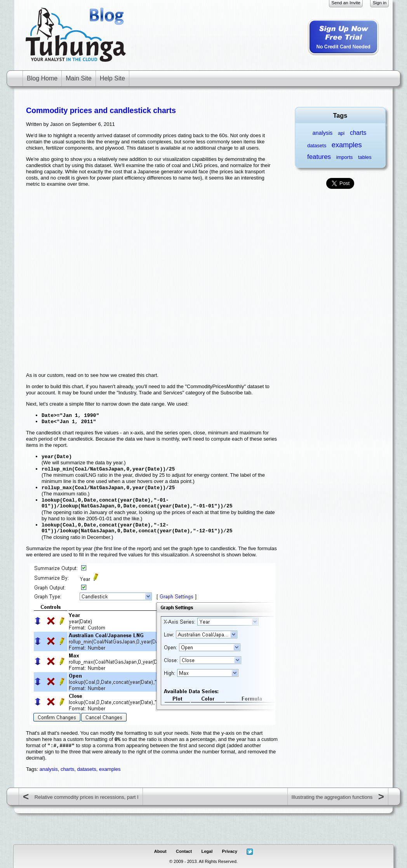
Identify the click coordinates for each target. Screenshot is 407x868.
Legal (207, 851)
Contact (184, 851)
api (341, 133)
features (319, 157)
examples (110, 769)
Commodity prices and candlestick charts (101, 110)
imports (345, 157)
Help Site (112, 78)
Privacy (230, 851)
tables (365, 157)
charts (67, 769)
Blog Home (42, 78)
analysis (49, 769)
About (160, 851)
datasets (87, 769)
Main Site (79, 78)
